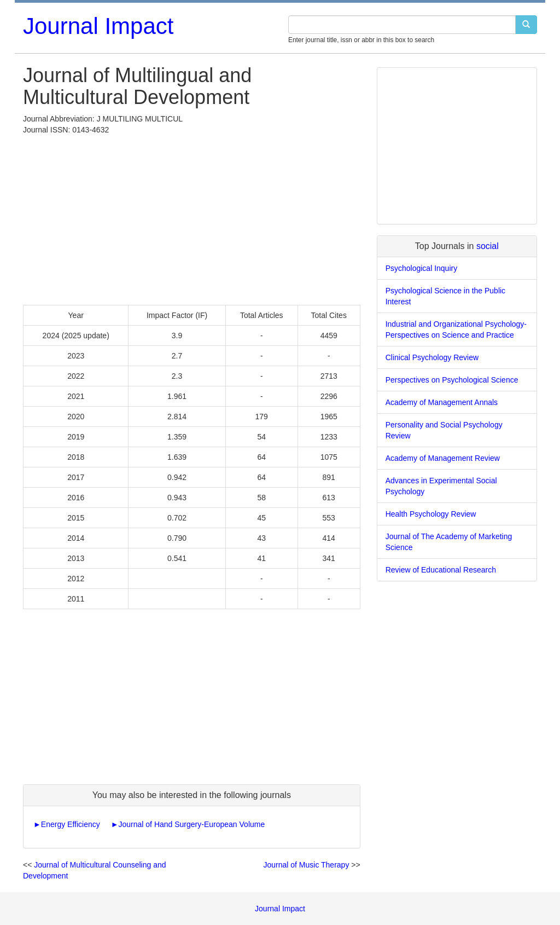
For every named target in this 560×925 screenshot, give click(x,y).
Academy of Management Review (443, 458)
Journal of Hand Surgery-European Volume (192, 824)
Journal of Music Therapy (306, 865)
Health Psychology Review (431, 514)
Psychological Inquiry (422, 268)
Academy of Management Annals (442, 402)
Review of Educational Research (441, 570)
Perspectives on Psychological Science (452, 380)
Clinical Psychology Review (432, 357)
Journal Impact (98, 26)
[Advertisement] (192, 217)
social (488, 246)
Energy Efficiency (71, 824)
